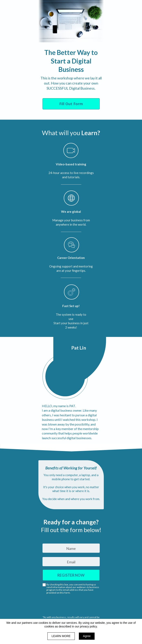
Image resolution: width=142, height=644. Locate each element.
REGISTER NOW (71, 575)
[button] (71, 104)
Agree (87, 636)
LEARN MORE (61, 636)
